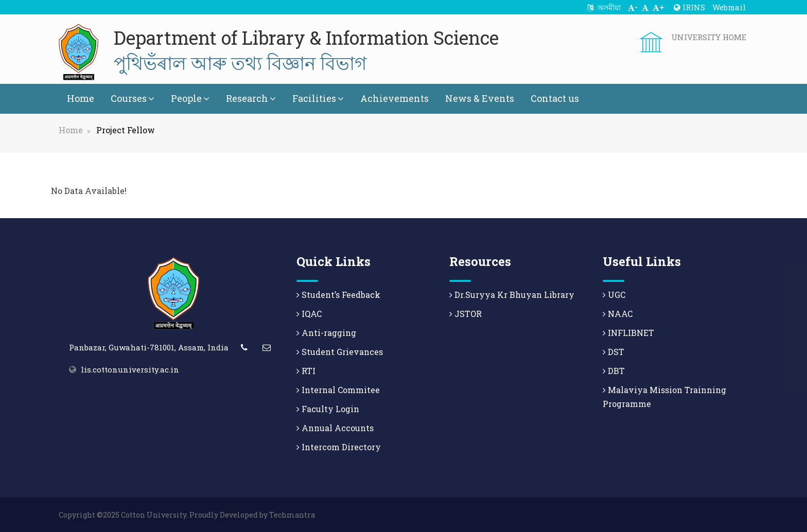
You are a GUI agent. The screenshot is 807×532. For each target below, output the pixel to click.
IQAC (309, 314)
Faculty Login (328, 409)
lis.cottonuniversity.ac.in (130, 369)
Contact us (555, 98)
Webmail (729, 7)
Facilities (318, 98)
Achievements (394, 98)
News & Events (480, 98)
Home (81, 98)
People (190, 98)
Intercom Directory (339, 447)
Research (251, 98)
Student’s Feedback (338, 295)
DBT (614, 371)
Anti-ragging (326, 333)
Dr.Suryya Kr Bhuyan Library (512, 295)
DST (613, 352)
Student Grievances (340, 352)
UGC (614, 295)
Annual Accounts (335, 428)
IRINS (689, 7)
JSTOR (466, 314)
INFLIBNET (628, 333)
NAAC (618, 314)
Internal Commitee (338, 390)
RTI (306, 371)
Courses (133, 98)
